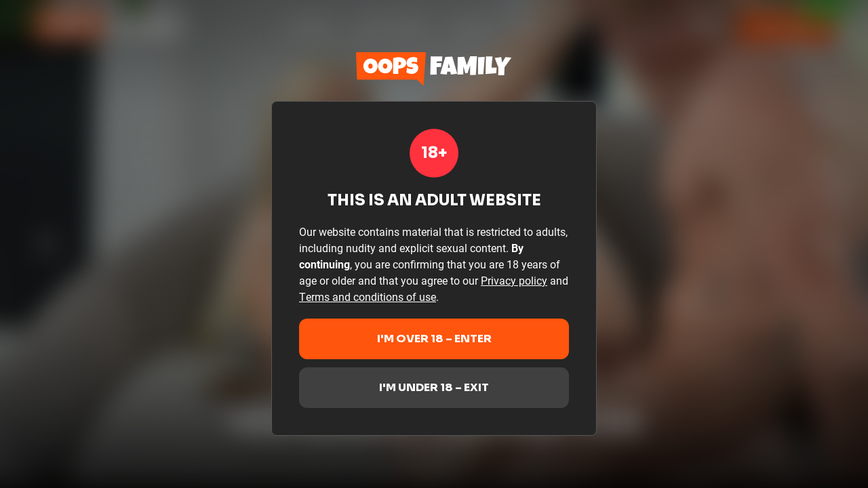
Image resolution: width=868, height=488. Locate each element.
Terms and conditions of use (368, 297)
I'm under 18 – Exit (434, 387)
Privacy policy (514, 280)
